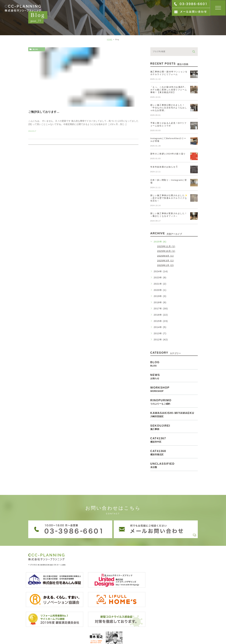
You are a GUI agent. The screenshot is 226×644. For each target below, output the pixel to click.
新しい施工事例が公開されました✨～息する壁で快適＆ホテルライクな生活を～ (169, 198)
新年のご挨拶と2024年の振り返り (168, 154)
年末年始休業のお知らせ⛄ (164, 167)
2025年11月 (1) (166, 246)
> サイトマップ (35, 634)
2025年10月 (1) (166, 251)
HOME (110, 40)
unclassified (174, 465)
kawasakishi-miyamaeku (174, 414)
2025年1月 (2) (166, 265)
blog (35, 49)
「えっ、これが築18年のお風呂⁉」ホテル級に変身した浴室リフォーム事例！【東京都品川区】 (169, 90)
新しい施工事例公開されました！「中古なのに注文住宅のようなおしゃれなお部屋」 (169, 108)
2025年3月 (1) (166, 260)
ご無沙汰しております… (44, 112)
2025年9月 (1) (166, 256)
